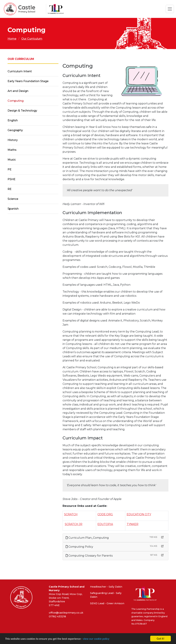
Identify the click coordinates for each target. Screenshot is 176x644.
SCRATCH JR (74, 524)
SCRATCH (71, 514)
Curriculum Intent (20, 71)
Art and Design (18, 91)
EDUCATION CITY (139, 514)
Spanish (13, 209)
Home (12, 39)
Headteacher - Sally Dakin (106, 587)
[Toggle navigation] (170, 9)
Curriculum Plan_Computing (87, 538)
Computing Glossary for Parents (89, 556)
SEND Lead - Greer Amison (107, 603)
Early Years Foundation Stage (28, 81)
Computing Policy (79, 547)
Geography (15, 130)
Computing (16, 101)
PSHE (12, 179)
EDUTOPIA (105, 524)
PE (10, 169)
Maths (12, 150)
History (13, 140)
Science (13, 199)
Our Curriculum (32, 39)
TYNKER (133, 524)
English (13, 120)
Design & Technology (22, 111)
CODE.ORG (105, 514)
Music (12, 160)
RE (10, 189)
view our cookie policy (96, 639)
